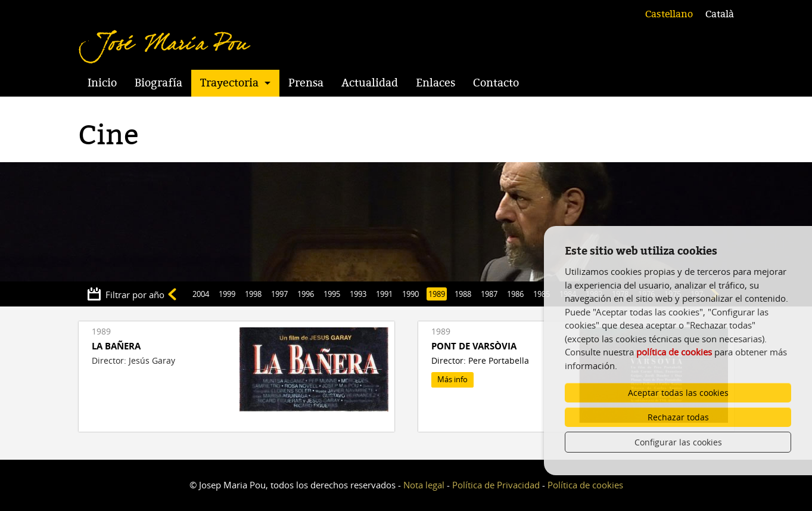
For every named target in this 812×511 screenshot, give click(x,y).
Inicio (102, 83)
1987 (489, 294)
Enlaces (435, 83)
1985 (542, 294)
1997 (279, 294)
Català (720, 14)
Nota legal (424, 485)
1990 (410, 294)
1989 (437, 294)
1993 (358, 294)
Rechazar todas (678, 417)
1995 (332, 294)
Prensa (306, 83)
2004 (201, 294)
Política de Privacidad (496, 485)
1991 (384, 294)
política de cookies (674, 352)
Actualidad (370, 83)
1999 (227, 294)
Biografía (158, 83)
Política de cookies (585, 485)
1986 (515, 294)
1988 (463, 294)
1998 (253, 294)
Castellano (669, 14)
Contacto (496, 83)
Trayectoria (229, 83)
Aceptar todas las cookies (678, 393)
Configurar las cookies (678, 442)
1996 (306, 294)
